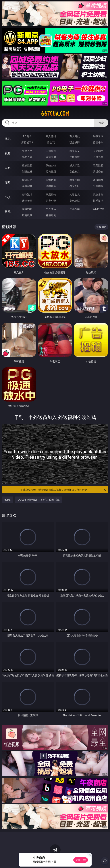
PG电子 (27, 136)
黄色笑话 (75, 201)
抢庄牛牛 (98, 142)
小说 (8, 197)
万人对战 (75, 136)
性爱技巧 (98, 201)
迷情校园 (27, 201)
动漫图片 (98, 180)
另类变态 (98, 171)
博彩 (8, 139)
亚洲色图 (51, 180)
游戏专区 (98, 136)
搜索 (101, 123)
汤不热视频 (98, 209)
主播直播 (75, 157)
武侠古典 (98, 194)
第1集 (7, 500)
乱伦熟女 (75, 171)
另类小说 (51, 201)
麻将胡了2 (27, 142)
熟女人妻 (27, 157)
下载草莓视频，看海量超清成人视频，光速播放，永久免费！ (63, 490)
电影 (8, 168)
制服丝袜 (27, 171)
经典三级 (51, 171)
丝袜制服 (51, 157)
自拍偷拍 (51, 151)
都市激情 (27, 194)
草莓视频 (75, 209)
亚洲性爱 (27, 165)
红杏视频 (27, 215)
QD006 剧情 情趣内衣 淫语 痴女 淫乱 (39, 500)
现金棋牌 (75, 142)
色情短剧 (51, 215)
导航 (8, 212)
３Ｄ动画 (98, 151)
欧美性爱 (98, 165)
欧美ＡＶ (75, 151)
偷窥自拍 (27, 180)
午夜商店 (51, 209)
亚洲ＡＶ (27, 151)
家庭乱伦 (51, 194)
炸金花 (51, 142)
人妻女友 (75, 194)
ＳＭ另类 (98, 157)
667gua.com (55, 114)
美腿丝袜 (27, 186)
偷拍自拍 (51, 165)
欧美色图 (75, 180)
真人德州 (51, 136)
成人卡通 (75, 165)
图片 (8, 182)
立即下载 (81, 860)
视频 (8, 153)
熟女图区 (75, 186)
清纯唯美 (51, 186)
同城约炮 (27, 209)
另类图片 (98, 186)
